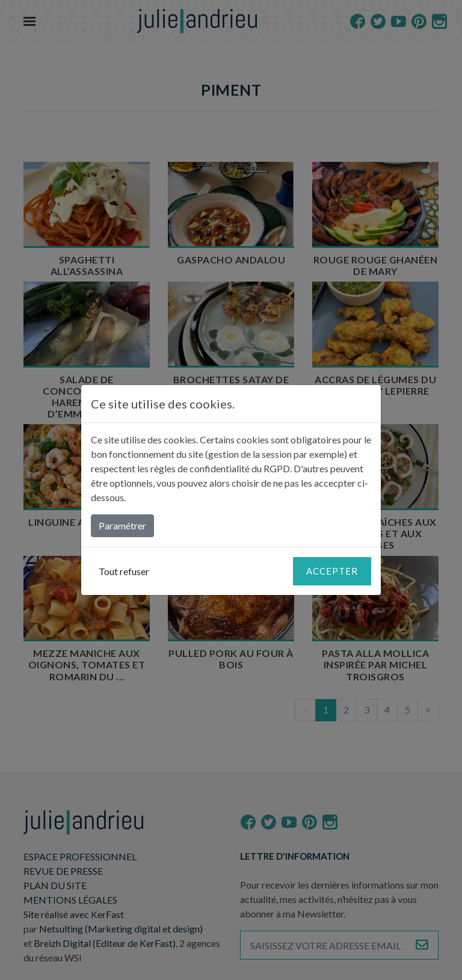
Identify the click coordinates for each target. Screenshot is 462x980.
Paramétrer (122, 525)
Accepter (332, 571)
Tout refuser (124, 571)
